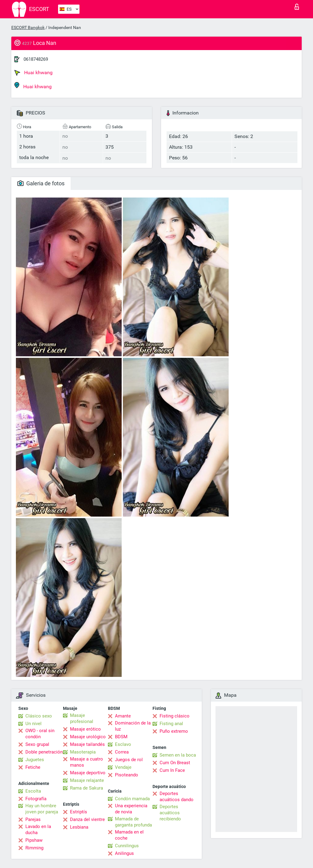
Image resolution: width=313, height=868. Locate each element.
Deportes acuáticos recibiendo (170, 813)
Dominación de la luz (133, 726)
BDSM (121, 737)
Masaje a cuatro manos (87, 762)
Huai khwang (33, 73)
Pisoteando (127, 775)
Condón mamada (132, 799)
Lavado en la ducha (38, 830)
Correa (122, 752)
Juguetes (35, 760)
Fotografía (36, 799)
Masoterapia (83, 752)
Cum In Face (172, 770)
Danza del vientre (87, 819)
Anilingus (124, 853)
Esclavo (123, 744)
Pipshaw (34, 840)
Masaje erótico (85, 729)
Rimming (34, 848)
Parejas (33, 819)
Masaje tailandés (87, 744)
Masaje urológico (88, 737)
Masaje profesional (82, 718)
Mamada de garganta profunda (133, 822)
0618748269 (36, 59)
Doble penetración (44, 752)
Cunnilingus (127, 846)
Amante (123, 716)
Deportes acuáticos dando (177, 797)
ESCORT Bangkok (28, 27)
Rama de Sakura (87, 788)
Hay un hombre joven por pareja (42, 809)
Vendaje (123, 767)
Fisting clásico (175, 716)
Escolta (33, 791)
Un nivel (33, 724)
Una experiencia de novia (131, 809)
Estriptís (79, 812)
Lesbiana (79, 827)
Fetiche (33, 767)
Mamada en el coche (129, 835)
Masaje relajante (87, 780)
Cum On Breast (175, 763)
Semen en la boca (178, 755)
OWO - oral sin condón (40, 734)
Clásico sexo (39, 716)
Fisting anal (171, 724)
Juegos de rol (129, 760)
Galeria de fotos (41, 183)
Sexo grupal (37, 744)
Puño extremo (174, 731)
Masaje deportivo (88, 773)
